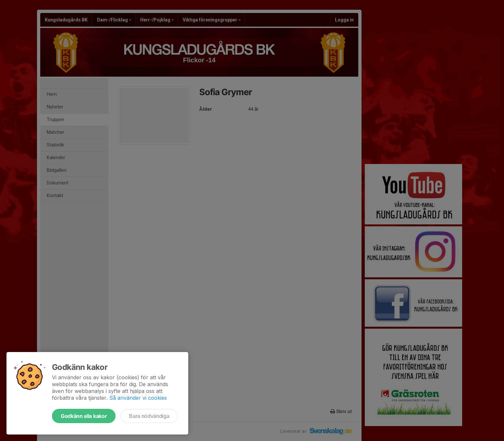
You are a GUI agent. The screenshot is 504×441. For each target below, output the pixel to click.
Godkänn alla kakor (84, 416)
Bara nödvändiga (149, 416)
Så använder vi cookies (138, 398)
